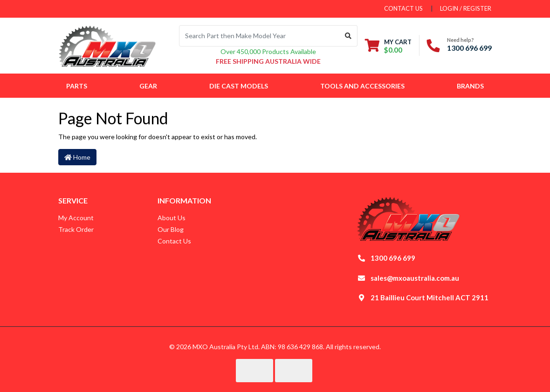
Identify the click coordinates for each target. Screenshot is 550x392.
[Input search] (259, 36)
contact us (403, 8)
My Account (76, 218)
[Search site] (348, 36)
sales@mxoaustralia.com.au (415, 278)
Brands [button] (470, 86)
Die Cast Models (239, 86)
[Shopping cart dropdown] (388, 46)
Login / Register (466, 8)
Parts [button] (77, 86)
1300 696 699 (469, 48)
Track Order (76, 229)
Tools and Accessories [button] (362, 86)
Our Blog (171, 229)
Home (77, 157)
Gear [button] (148, 86)
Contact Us (174, 241)
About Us (172, 218)
